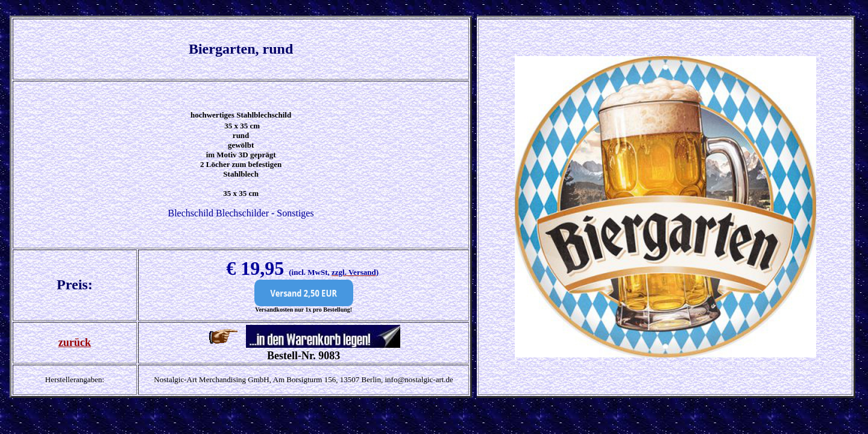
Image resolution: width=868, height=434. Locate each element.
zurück (75, 342)
